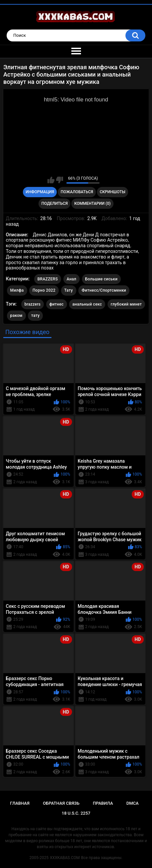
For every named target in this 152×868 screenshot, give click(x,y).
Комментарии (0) (92, 203)
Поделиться (55, 203)
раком (16, 316)
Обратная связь (61, 803)
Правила (103, 803)
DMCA (133, 803)
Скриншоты (112, 192)
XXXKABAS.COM (65, 858)
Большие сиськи (102, 279)
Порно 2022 (44, 290)
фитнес (57, 304)
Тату (69, 290)
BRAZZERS (48, 279)
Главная (20, 803)
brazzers (33, 304)
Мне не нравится (60, 180)
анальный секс (87, 304)
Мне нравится (51, 180)
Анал (72, 279)
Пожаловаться (77, 192)
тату (35, 316)
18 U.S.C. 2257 (76, 813)
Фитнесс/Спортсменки (104, 290)
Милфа (17, 290)
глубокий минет (126, 304)
